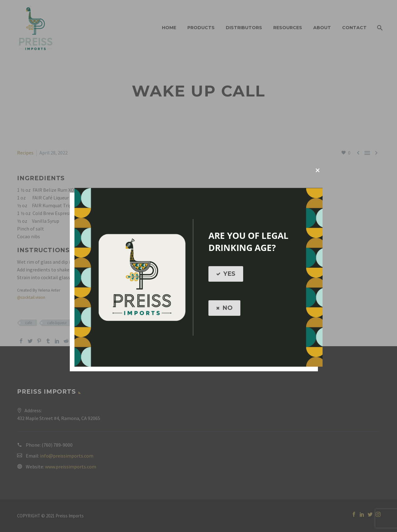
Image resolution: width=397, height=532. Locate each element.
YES (226, 274)
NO (224, 308)
